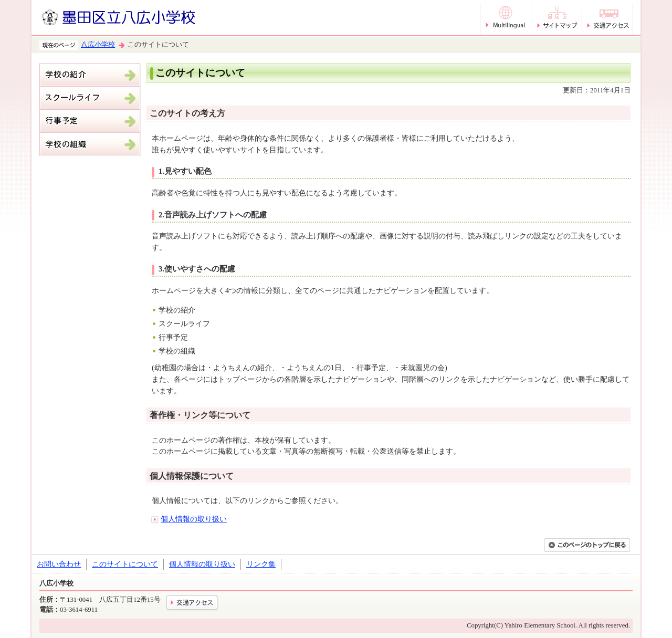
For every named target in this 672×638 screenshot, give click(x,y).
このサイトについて (125, 564)
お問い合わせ (59, 564)
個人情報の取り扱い (194, 519)
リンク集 (261, 564)
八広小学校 (98, 45)
